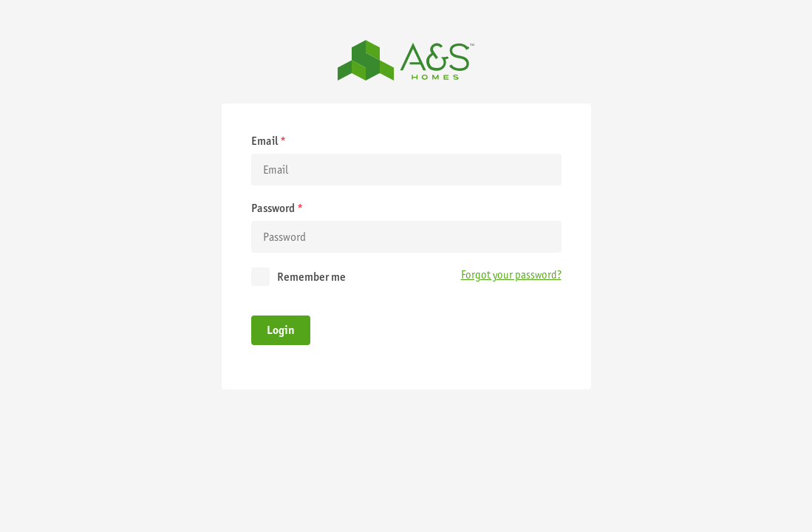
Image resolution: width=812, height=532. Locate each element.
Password (277, 208)
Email (269, 141)
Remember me (311, 277)
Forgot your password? (511, 275)
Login (281, 330)
